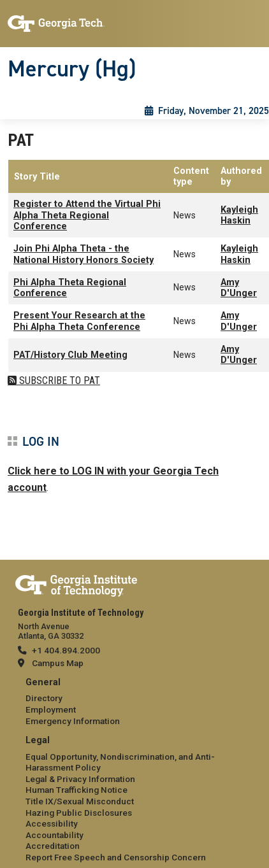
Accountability (55, 835)
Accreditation (53, 846)
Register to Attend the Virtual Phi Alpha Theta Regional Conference (87, 215)
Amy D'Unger (239, 288)
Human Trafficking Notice (76, 790)
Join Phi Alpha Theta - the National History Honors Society (84, 254)
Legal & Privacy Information (80, 779)
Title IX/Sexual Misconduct (80, 801)
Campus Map (58, 663)
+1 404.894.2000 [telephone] (66, 650)
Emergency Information (73, 721)
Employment (51, 709)
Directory (44, 698)
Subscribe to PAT (58, 381)
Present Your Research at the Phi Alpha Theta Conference (79, 321)
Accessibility (52, 823)
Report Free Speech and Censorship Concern (116, 857)
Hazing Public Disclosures (79, 813)
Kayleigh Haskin (239, 215)
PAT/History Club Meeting (70, 355)
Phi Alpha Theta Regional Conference (70, 288)
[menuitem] (134, 702)
